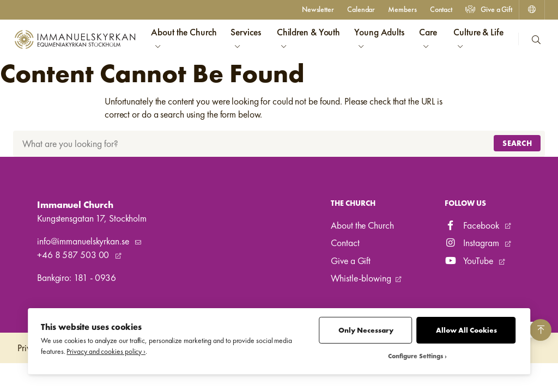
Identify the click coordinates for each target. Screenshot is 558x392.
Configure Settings (416, 356)
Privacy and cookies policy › (106, 351)
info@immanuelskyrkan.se (84, 241)
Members (402, 9)
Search (517, 143)
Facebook (473, 225)
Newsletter (318, 9)
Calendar (361, 9)
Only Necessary (366, 330)
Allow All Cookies (466, 330)
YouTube (470, 261)
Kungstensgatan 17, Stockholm (92, 218)
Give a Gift (489, 9)
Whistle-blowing (361, 278)
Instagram (473, 243)
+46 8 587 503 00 (74, 255)
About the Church (362, 225)
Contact (441, 9)
